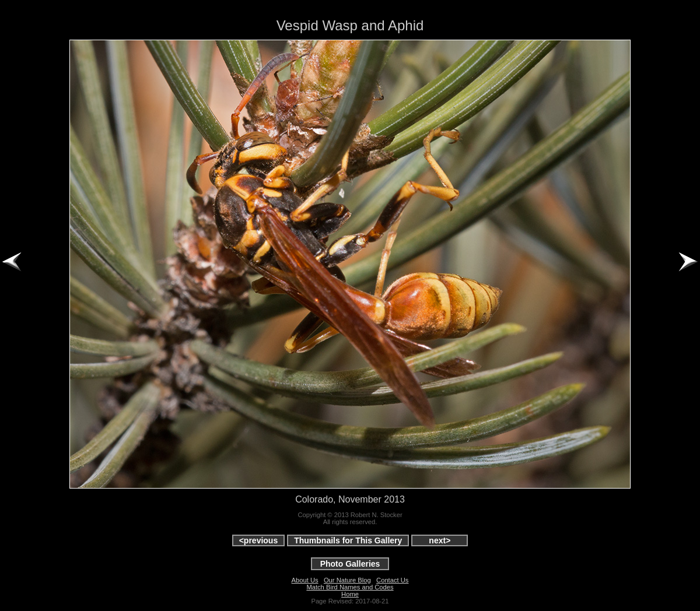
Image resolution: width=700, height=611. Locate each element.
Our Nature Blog (347, 580)
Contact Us (392, 580)
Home (350, 594)
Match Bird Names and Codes (350, 587)
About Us (305, 580)
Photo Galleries (350, 564)
